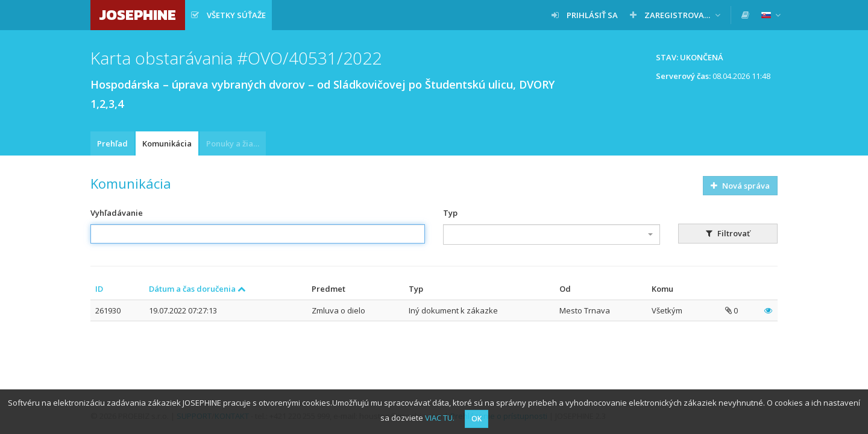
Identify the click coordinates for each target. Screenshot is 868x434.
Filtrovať (728, 233)
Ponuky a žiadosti (236, 143)
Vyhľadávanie (117, 213)
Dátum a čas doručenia (197, 289)
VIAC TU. (440, 418)
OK (476, 419)
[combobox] (552, 234)
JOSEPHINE (138, 15)
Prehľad (112, 143)
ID (99, 289)
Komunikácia (167, 143)
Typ (450, 213)
